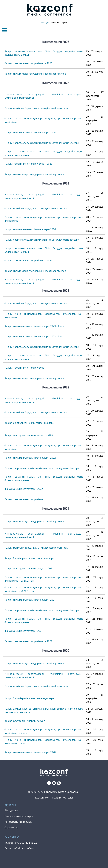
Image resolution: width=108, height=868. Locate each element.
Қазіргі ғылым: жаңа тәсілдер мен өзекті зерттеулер (35, 74)
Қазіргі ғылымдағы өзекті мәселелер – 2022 (30, 458)
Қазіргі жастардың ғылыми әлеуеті (25, 721)
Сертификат (12, 827)
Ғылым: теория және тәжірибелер (24, 368)
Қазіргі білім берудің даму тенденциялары (29, 423)
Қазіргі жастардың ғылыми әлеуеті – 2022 (29, 435)
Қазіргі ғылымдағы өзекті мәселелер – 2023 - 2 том (34, 336)
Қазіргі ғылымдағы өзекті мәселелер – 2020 (30, 752)
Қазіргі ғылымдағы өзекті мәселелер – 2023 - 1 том (34, 326)
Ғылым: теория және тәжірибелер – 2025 (28, 164)
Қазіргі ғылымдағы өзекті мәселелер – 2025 (30, 133)
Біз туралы (11, 810)
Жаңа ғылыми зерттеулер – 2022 (24, 489)
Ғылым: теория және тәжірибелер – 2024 (28, 260)
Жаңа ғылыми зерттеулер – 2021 (24, 631)
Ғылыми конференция (19, 816)
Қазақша (45, 23)
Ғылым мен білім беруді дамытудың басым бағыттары (36, 108)
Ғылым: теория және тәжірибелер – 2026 (28, 63)
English (64, 23)
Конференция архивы (18, 822)
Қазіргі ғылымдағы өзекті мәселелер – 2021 (30, 600)
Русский (55, 23)
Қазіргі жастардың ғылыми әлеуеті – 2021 (29, 568)
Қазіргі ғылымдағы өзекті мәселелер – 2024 (30, 229)
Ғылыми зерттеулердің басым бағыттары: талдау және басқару (42, 143)
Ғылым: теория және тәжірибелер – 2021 (28, 641)
